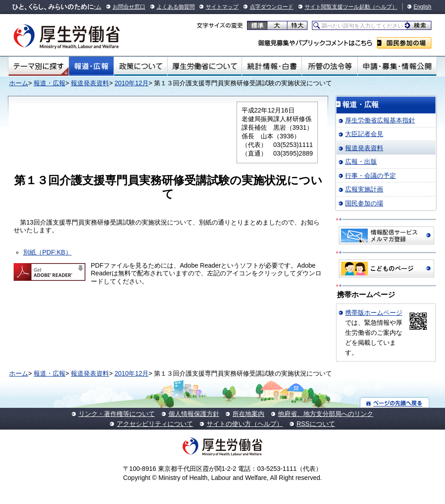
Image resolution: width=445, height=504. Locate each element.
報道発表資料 (90, 83)
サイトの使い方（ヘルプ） (245, 424)
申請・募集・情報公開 (397, 66)
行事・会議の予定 (371, 176)
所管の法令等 (329, 66)
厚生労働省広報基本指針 (380, 120)
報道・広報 (91, 66)
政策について (141, 66)
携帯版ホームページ (374, 313)
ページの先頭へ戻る (395, 403)
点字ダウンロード (272, 7)
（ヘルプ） (384, 7)
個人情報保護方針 (194, 414)
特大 (297, 25)
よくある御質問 (176, 7)
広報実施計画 (364, 189)
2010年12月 (131, 83)
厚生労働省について (205, 66)
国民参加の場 (404, 43)
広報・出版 (361, 161)
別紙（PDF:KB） (47, 252)
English (423, 7)
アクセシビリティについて (155, 424)
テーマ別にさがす (39, 66)
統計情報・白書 (272, 66)
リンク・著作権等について (117, 414)
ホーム (19, 83)
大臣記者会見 (364, 134)
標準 (257, 25)
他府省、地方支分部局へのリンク (326, 414)
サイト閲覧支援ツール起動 (337, 7)
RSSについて (316, 424)
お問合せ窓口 (129, 7)
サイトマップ (222, 7)
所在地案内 (248, 414)
